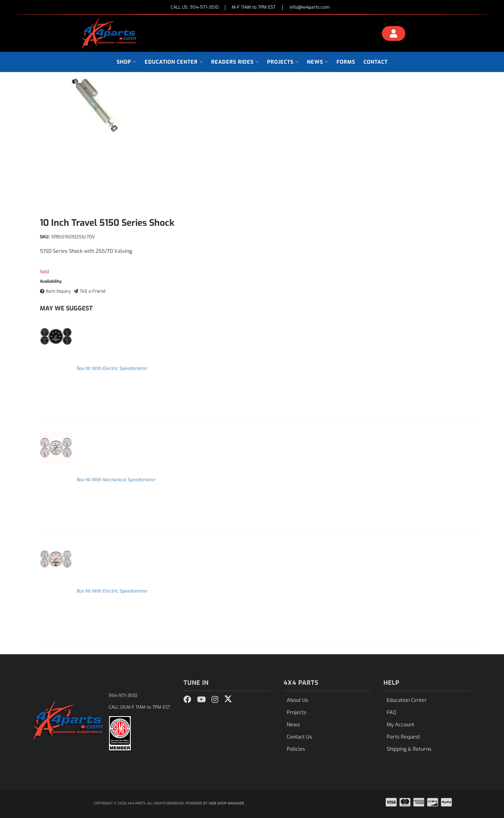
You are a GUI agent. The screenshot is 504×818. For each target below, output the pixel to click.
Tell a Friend (93, 291)
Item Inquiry (58, 291)
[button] (126, 62)
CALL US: (195, 8)
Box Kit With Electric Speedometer (112, 368)
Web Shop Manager (226, 803)
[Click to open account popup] (394, 34)
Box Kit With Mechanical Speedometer (116, 480)
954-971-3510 (123, 696)
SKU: (45, 237)
